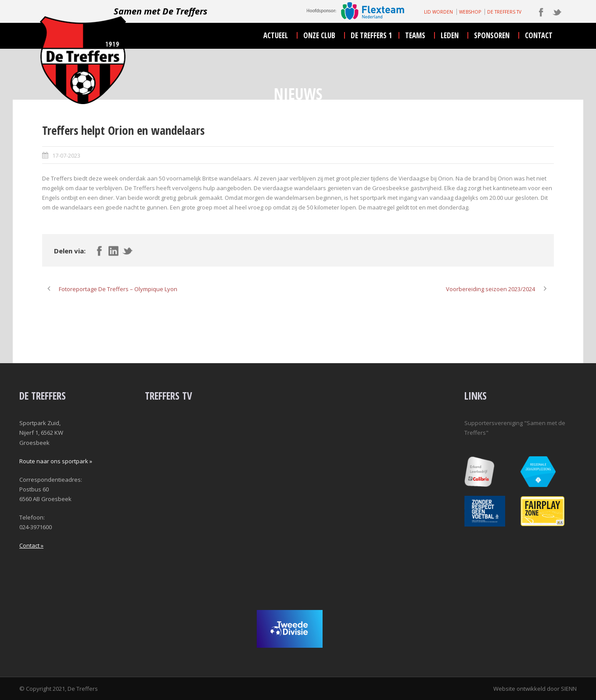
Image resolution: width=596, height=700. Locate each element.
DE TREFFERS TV (504, 12)
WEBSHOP (470, 12)
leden (450, 35)
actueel (276, 35)
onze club (319, 35)
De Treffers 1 (371, 35)
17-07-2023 (66, 155)
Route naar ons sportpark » (56, 461)
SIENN (569, 689)
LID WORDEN (438, 12)
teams (415, 35)
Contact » (31, 545)
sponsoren (492, 35)
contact (539, 35)
